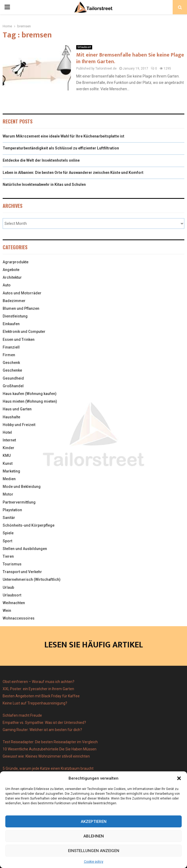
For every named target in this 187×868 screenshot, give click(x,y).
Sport (7, 541)
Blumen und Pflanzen (21, 308)
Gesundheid (13, 378)
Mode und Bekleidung (22, 487)
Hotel (7, 432)
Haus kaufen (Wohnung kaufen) (30, 394)
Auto (7, 285)
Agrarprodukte (16, 262)
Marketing (11, 471)
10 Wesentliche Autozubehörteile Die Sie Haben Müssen (50, 749)
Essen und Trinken (19, 340)
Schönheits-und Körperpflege (29, 525)
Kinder (8, 448)
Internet (9, 440)
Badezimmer (14, 301)
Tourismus (12, 564)
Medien (9, 479)
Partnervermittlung (19, 502)
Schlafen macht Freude (22, 715)
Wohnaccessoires (19, 618)
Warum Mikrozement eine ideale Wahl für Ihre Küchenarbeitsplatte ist (63, 136)
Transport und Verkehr (22, 572)
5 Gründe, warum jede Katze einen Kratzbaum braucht (48, 768)
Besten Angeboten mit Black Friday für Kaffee (41, 696)
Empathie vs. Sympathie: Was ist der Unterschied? (44, 723)
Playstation (12, 510)
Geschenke (12, 370)
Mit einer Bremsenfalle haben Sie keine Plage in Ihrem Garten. (130, 58)
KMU (7, 456)
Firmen (9, 355)
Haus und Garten (17, 409)
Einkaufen (11, 324)
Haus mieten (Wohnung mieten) (30, 401)
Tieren (8, 556)
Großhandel (13, 386)
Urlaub (8, 587)
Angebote (11, 270)
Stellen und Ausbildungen (25, 549)
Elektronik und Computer (24, 332)
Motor (8, 494)
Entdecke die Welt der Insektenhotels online (41, 160)
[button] (179, 778)
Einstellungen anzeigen (94, 851)
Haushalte (11, 417)
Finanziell (11, 347)
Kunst (8, 463)
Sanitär (9, 518)
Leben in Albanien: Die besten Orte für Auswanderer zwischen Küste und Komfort (73, 173)
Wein (7, 611)
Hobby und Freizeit (19, 425)
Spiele (8, 533)
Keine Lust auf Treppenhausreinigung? (35, 703)
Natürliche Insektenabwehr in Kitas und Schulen (44, 184)
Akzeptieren (94, 822)
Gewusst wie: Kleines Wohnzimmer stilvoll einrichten (46, 756)
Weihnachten (14, 603)
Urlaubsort (84, 47)
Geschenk (11, 363)
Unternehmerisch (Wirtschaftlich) (32, 579)
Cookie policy (94, 862)
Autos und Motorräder (22, 293)
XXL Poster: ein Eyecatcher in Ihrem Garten (38, 689)
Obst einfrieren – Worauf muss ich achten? (39, 682)
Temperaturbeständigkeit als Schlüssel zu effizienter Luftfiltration (61, 148)
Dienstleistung (15, 316)
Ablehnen (94, 836)
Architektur (12, 277)
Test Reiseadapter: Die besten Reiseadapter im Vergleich (50, 742)
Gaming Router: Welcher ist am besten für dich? (42, 730)
